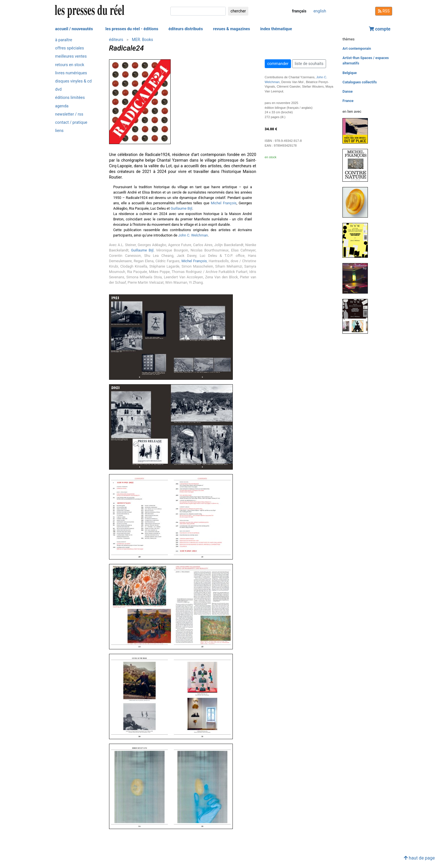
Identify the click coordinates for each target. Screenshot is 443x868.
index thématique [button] (276, 29)
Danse (348, 91)
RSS (384, 11)
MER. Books (143, 40)
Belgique (349, 73)
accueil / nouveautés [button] (74, 29)
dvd (58, 89)
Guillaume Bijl (182, 208)
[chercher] (198, 11)
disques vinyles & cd (73, 81)
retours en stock (70, 65)
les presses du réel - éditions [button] (132, 29)
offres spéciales (70, 48)
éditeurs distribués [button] (186, 29)
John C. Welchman (193, 235)
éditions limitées (70, 98)
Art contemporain (357, 48)
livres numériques (71, 73)
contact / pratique (71, 122)
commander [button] (278, 64)
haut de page (419, 858)
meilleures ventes (71, 56)
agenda (62, 106)
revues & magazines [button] (232, 29)
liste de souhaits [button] (309, 64)
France (348, 101)
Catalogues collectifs (360, 82)
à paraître (64, 40)
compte (380, 29)
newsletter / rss (69, 114)
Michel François (224, 203)
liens (59, 131)
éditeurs (116, 40)
